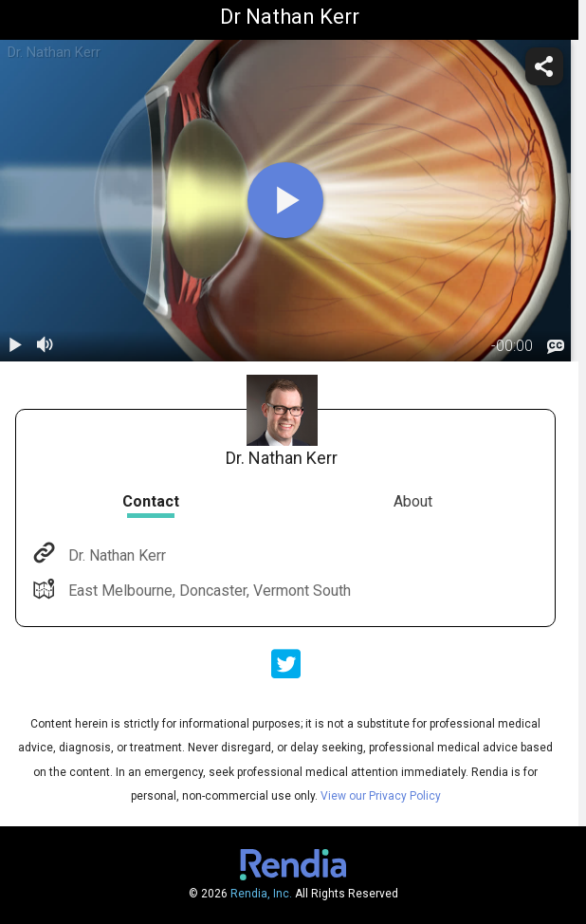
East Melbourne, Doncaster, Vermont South (208, 591)
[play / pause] (15, 346)
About (413, 501)
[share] (544, 66)
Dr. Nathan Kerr (115, 555)
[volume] (46, 346)
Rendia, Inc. (261, 894)
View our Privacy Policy (381, 796)
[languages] (556, 347)
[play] (285, 200)
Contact (151, 501)
